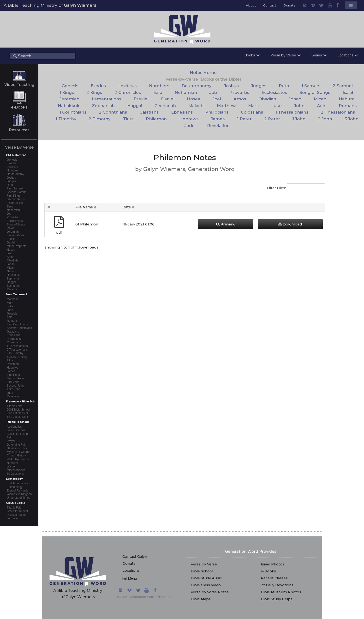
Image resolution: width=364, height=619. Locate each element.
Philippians (14, 339)
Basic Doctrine (16, 430)
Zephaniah (14, 279)
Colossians (14, 342)
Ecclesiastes (15, 221)
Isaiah (11, 228)
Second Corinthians (19, 328)
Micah (11, 268)
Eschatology (15, 487)
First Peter (13, 375)
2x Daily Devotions (277, 585)
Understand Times (18, 498)
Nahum (11, 271)
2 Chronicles (15, 203)
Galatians (13, 332)
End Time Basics (17, 483)
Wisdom (12, 467)
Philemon (13, 364)
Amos (10, 257)
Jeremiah (13, 232)
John (10, 310)
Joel (9, 253)
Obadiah (12, 261)
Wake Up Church (18, 459)
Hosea (11, 250)
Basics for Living (17, 434)
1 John (299, 119)
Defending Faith (17, 445)
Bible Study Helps (277, 599)
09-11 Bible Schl (17, 413)
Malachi (12, 289)
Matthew (12, 299)
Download (290, 224)
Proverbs (12, 217)
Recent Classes (274, 578)
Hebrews (12, 368)
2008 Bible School (18, 410)
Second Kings (16, 199)
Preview (226, 224)
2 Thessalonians (17, 350)
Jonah (11, 264)
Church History (16, 455)
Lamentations (15, 235)
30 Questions (15, 474)
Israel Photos (273, 564)
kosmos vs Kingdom (20, 494)
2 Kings (94, 92)
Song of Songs (16, 225)
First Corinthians (17, 324)
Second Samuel (17, 192)
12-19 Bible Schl (17, 417)
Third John (14, 389)
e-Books (19, 107)
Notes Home (203, 72)
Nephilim (12, 463)
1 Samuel (311, 86)
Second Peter (15, 378)
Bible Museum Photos (281, 592)
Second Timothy (17, 357)
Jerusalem (13, 518)
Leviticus (12, 167)
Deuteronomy (15, 174)
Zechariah (13, 286)
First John (13, 382)
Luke (10, 306)
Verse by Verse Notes (210, 592)
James (11, 371)
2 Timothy (100, 119)
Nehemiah (13, 210)
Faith (10, 437)
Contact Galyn (135, 557)
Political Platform (17, 515)
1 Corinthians (73, 112)
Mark (10, 303)
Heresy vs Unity (17, 448)
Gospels (12, 314)
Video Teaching (19, 85)
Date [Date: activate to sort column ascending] (127, 207)
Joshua (11, 178)
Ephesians (13, 335)
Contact (270, 5)
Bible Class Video (206, 585)
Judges (11, 181)
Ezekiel (11, 239)
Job (9, 214)
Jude (10, 393)
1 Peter (244, 119)
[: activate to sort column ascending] (59, 207)
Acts (9, 317)
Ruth (10, 185)
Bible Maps (201, 599)
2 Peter (272, 119)
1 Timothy (66, 119)
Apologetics (14, 427)
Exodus (12, 163)
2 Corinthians (113, 112)
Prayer (11, 441)
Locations (131, 570)
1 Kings (67, 92)
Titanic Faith (15, 406)
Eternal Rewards (17, 491)
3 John (352, 119)
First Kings (14, 196)
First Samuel (15, 188)
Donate (289, 5)
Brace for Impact (17, 511)
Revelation (14, 396)
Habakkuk (13, 275)
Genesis (12, 160)
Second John (15, 386)
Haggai (11, 282)
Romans (12, 321)
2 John (325, 119)
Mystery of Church (18, 452)
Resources (19, 130)
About (251, 5)
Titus (10, 360)
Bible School (202, 571)
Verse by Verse (204, 564)
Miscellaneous (16, 470)
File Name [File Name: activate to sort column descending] (84, 207)
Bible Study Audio (206, 578)
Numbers (13, 170)
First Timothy (15, 353)
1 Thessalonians (17, 346)
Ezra (10, 206)
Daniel (11, 243)
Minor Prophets (16, 246)
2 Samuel (343, 86)
